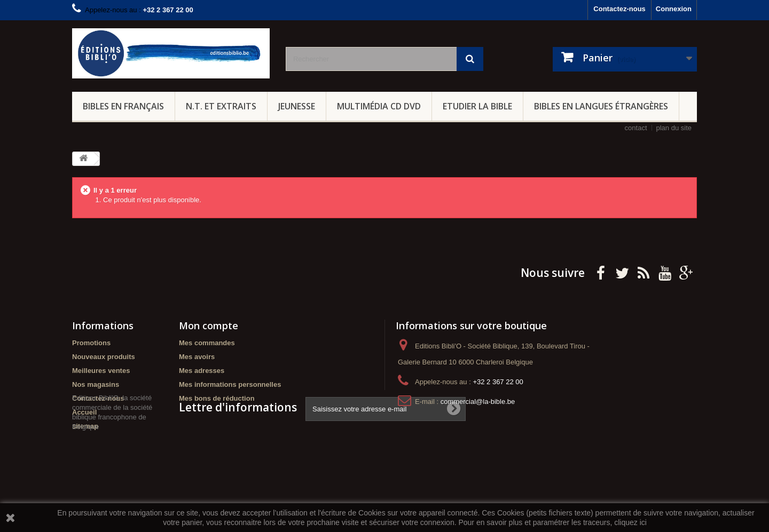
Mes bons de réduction (217, 398)
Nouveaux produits (104, 357)
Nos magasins (96, 384)
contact (636, 128)
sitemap (85, 426)
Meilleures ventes (101, 371)
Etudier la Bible (477, 106)
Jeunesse (297, 106)
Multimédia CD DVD (379, 106)
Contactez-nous (619, 9)
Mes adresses (202, 371)
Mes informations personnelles (230, 384)
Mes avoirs (197, 357)
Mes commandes (207, 343)
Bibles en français (123, 106)
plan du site (674, 128)
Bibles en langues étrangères (601, 106)
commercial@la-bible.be (478, 402)
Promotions (91, 343)
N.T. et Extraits (221, 106)
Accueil (84, 412)
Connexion (674, 9)
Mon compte (209, 325)
